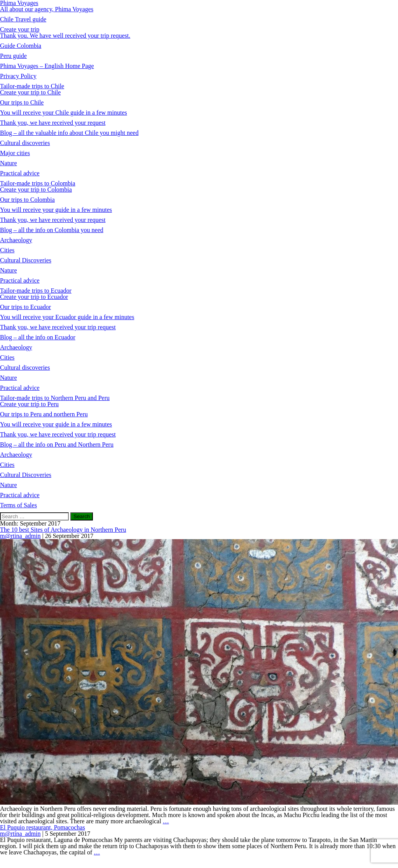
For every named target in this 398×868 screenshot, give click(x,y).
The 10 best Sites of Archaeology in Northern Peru (63, 530)
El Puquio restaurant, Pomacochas (43, 827)
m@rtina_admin (20, 536)
